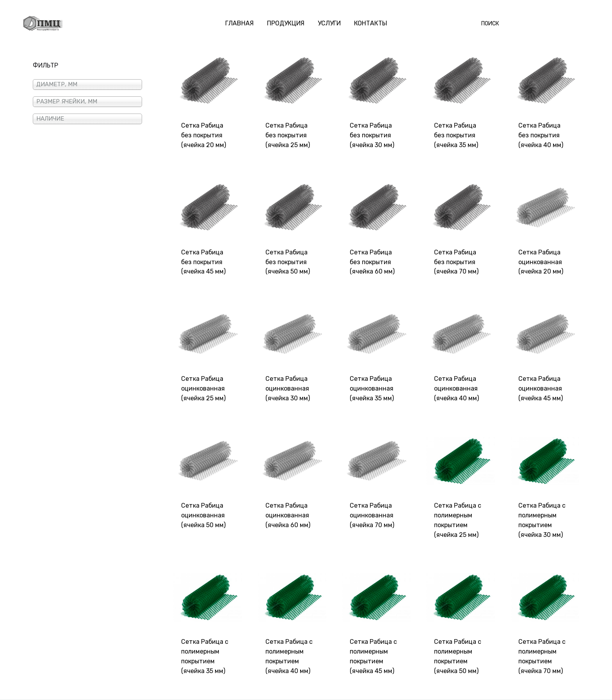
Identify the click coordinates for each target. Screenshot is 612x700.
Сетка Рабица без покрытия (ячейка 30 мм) (372, 135)
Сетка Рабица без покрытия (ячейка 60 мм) (372, 262)
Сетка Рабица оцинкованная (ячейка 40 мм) (456, 388)
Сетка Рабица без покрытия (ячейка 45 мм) (203, 262)
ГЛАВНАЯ (239, 23)
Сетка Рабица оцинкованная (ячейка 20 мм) (541, 262)
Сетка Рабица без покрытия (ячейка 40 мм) (541, 135)
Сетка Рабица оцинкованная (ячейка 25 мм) (203, 388)
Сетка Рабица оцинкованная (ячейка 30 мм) (288, 388)
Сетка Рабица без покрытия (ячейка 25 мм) (288, 135)
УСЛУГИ (329, 23)
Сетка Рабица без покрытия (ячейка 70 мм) (456, 262)
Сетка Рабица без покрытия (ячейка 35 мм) (456, 135)
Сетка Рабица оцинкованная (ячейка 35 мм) (372, 388)
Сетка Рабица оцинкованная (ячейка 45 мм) (541, 388)
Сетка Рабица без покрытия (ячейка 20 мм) (204, 135)
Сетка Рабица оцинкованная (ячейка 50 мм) (203, 515)
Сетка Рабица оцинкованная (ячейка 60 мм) (288, 515)
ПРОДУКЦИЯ (286, 23)
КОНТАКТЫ (371, 23)
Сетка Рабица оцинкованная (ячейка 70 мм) (372, 515)
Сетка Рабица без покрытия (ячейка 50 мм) (288, 262)
